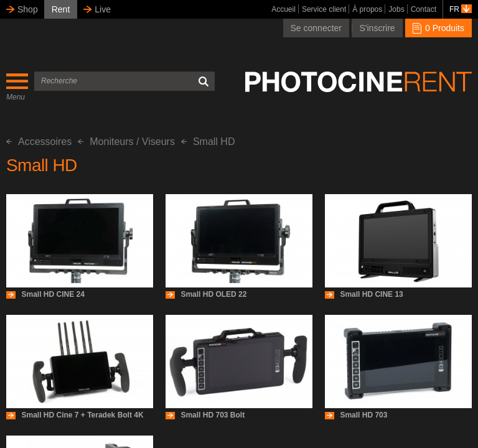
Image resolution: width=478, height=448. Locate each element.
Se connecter (316, 28)
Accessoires (39, 142)
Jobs (396, 9)
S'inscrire (377, 28)
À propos (367, 9)
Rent (61, 9)
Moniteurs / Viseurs (126, 142)
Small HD (208, 142)
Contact (424, 9)
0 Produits (438, 28)
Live (103, 9)
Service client (324, 9)
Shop (28, 9)
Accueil (284, 9)
